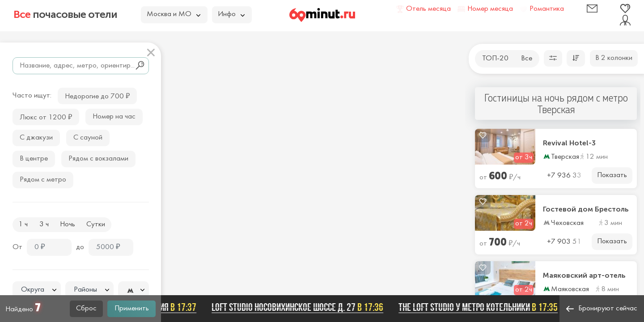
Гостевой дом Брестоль (586, 209)
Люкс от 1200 (46, 117)
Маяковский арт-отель (584, 275)
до (80, 247)
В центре (34, 159)
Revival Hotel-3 (569, 143)
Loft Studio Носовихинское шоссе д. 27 (300, 307)
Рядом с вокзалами (98, 159)
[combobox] (37, 290)
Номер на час (114, 117)
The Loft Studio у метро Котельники (481, 307)
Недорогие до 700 (97, 95)
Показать (612, 175)
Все (527, 59)
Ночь (68, 225)
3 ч (44, 225)
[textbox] (37, 290)
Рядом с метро (43, 180)
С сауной (88, 138)
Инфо (231, 14)
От (17, 247)
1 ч (23, 225)
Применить (132, 309)
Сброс (86, 309)
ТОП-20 (495, 59)
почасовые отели (65, 14)
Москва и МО (174, 14)
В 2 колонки (614, 58)
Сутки (96, 225)
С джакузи (36, 138)
